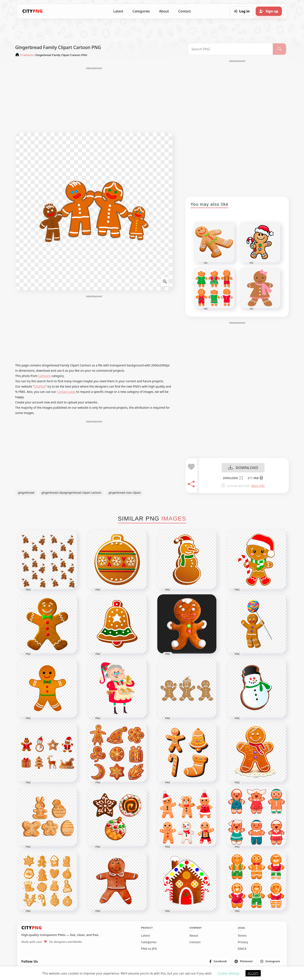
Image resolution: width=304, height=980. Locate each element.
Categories (141, 11)
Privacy (243, 942)
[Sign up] (269, 11)
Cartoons (45, 376)
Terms (242, 936)
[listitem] (218, 961)
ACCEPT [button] (253, 973)
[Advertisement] (94, 100)
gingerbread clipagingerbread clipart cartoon (71, 493)
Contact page (66, 392)
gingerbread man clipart (125, 493)
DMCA (242, 949)
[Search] (279, 49)
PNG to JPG (149, 949)
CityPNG (40, 386)
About (164, 11)
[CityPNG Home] (33, 11)
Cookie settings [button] (228, 973)
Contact (184, 11)
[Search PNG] (230, 49)
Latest (118, 11)
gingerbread (26, 493)
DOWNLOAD (243, 468)
